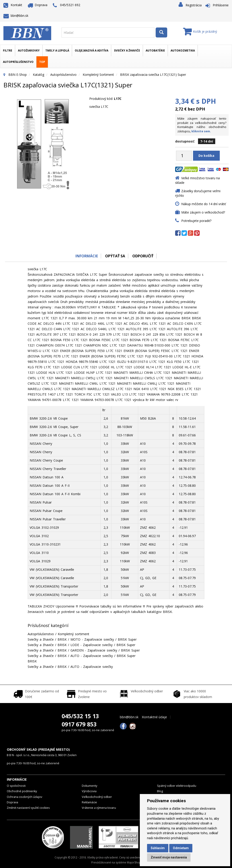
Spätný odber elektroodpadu (177, 786)
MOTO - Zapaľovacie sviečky (92, 639)
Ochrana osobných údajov (24, 797)
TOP (42, 62)
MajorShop (134, 862)
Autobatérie (155, 50)
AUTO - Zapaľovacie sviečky (92, 656)
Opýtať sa (115, 256)
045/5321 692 (66, 5)
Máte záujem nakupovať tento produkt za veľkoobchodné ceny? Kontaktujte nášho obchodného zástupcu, (202, 125)
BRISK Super (127, 639)
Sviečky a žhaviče (127, 50)
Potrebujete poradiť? (196, 221)
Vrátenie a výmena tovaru (99, 808)
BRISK (62, 639)
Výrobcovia (89, 791)
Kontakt (13, 5)
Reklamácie (89, 802)
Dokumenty (89, 786)
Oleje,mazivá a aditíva (92, 50)
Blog (160, 791)
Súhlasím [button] (158, 848)
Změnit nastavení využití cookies (28, 808)
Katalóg (39, 75)
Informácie (86, 256)
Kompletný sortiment (98, 75)
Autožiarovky (29, 50)
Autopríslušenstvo (18, 62)
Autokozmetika (183, 50)
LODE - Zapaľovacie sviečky (92, 645)
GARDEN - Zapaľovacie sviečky (94, 650)
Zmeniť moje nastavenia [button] (169, 857)
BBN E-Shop (18, 75)
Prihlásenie (221, 5)
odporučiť (143, 256)
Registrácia (194, 5)
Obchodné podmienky (22, 791)
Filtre (8, 50)
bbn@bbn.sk (16, 16)
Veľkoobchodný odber (97, 797)
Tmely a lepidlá (57, 50)
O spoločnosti (16, 786)
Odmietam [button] (181, 848)
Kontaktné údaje (155, 717)
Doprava (38, 5)
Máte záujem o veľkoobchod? (203, 212)
